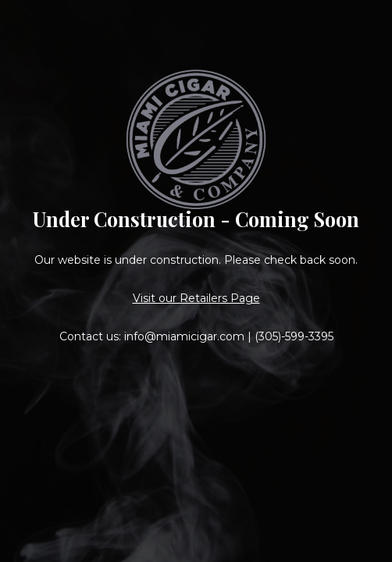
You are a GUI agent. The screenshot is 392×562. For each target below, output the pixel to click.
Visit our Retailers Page (196, 298)
